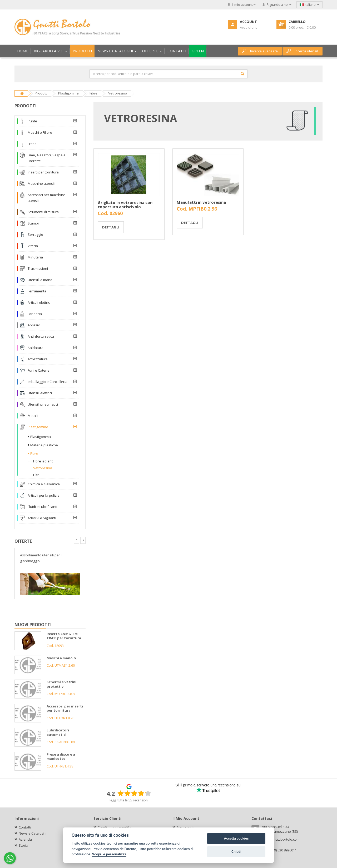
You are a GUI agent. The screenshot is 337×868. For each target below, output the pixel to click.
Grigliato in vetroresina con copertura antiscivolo (125, 205)
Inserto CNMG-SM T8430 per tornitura (64, 636)
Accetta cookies (236, 838)
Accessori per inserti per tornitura (65, 708)
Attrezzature (38, 359)
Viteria (33, 246)
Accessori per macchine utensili (46, 198)
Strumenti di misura (43, 212)
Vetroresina (43, 468)
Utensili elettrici (40, 393)
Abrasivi (34, 325)
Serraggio (35, 235)
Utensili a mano (40, 280)
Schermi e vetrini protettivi (61, 684)
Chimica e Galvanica (44, 484)
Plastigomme (38, 427)
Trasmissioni (38, 268)
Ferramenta (37, 291)
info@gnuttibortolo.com (281, 839)
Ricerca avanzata (260, 51)
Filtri (36, 475)
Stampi (33, 223)
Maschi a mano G (61, 658)
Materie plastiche (44, 445)
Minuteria (35, 257)
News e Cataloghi (33, 833)
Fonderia (35, 314)
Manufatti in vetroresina (201, 202)
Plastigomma (41, 437)
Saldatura (36, 348)
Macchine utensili (41, 183)
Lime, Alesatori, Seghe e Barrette (47, 158)
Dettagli (111, 227)
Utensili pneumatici (43, 404)
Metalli (33, 416)
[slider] (134, 793)
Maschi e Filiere (40, 132)
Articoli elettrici (39, 302)
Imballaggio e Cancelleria (48, 382)
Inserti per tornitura (43, 172)
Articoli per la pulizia (44, 495)
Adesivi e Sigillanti (42, 518)
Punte (32, 121)
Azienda (25, 839)
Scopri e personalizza (109, 854)
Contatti (25, 827)
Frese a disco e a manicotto (61, 757)
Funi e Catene (39, 370)
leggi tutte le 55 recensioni (129, 800)
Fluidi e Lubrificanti (42, 507)
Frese (32, 144)
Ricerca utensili (303, 51)
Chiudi (236, 852)
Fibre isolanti (43, 461)
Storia (23, 845)
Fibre (34, 453)
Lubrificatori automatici (58, 732)
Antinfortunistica (41, 336)
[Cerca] (242, 74)
